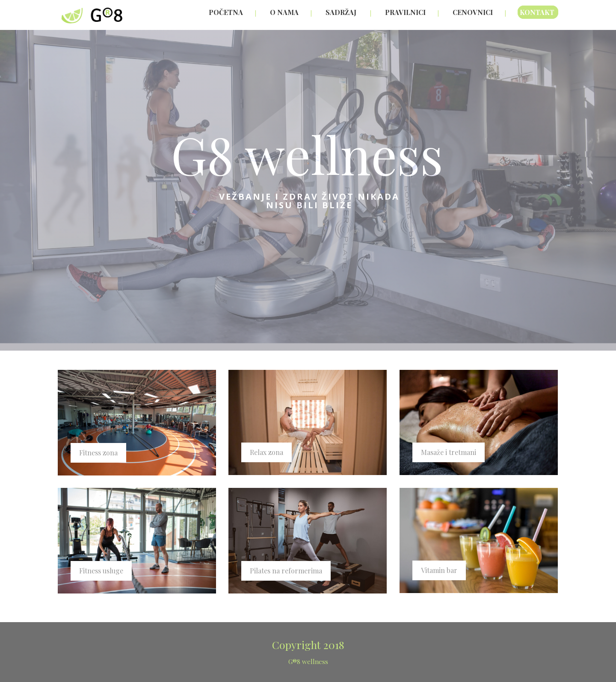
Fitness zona (98, 453)
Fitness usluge (101, 571)
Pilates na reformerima (286, 571)
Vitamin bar (439, 570)
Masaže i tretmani (449, 452)
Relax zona (267, 452)
